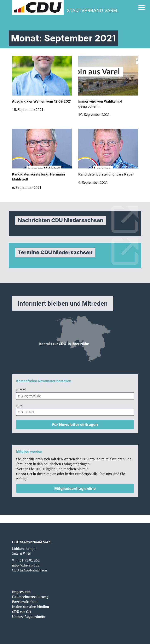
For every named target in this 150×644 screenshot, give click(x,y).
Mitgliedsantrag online (75, 488)
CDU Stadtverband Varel (32, 542)
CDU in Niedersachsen (30, 570)
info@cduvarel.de (26, 565)
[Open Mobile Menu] (142, 7)
